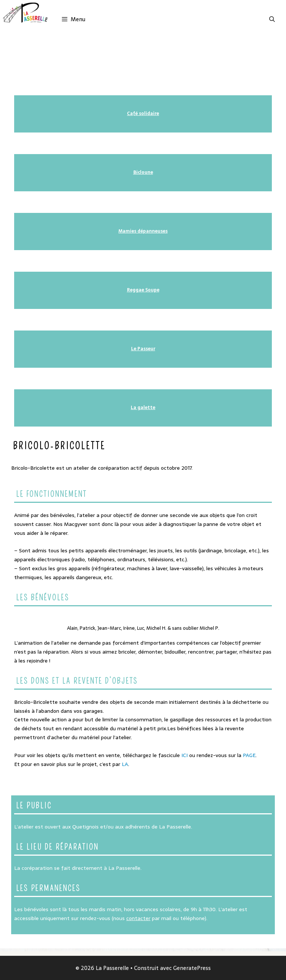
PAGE (249, 755)
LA (125, 764)
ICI (185, 755)
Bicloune (143, 172)
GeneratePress (192, 968)
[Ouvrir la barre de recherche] (272, 19)
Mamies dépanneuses (143, 231)
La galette (143, 408)
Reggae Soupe (143, 290)
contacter (138, 918)
